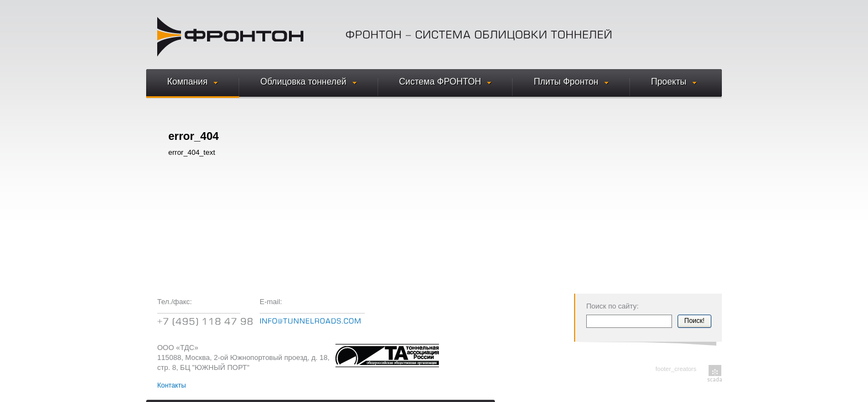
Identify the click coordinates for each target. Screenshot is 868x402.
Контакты (172, 385)
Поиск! (694, 321)
